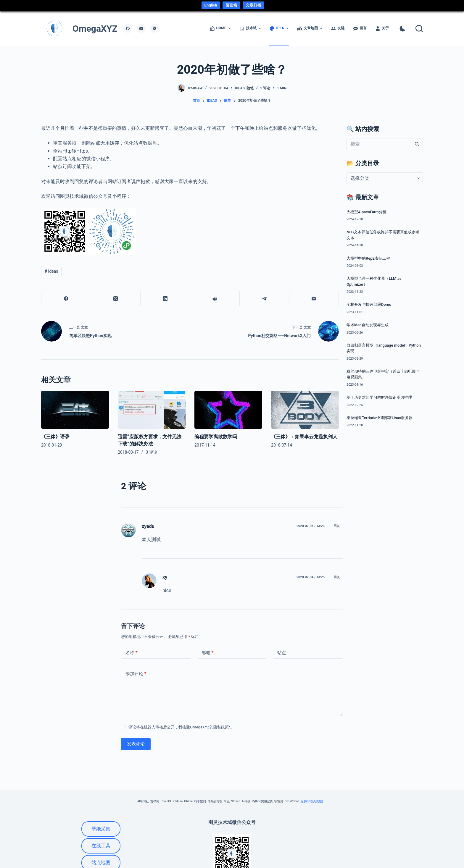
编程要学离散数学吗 (216, 437)
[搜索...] (379, 144)
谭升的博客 (215, 801)
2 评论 (265, 88)
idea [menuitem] (279, 28)
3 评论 (152, 452)
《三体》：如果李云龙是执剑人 (304, 437)
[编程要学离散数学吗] (228, 410)
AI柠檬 (246, 801)
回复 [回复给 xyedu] (337, 526)
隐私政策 (221, 727)
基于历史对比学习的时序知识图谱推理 (379, 397)
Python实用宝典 (262, 801)
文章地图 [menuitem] (310, 28)
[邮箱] (141, 28)
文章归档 (253, 5)
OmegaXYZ (95, 29)
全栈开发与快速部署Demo (369, 304)
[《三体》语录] (75, 410)
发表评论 (136, 744)
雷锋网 (155, 801)
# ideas (51, 271)
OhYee (188, 801)
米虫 (227, 801)
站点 (282, 653)
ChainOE (166, 801)
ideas (240, 88)
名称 (132, 653)
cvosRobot (292, 801)
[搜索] (419, 29)
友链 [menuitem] (338, 28)
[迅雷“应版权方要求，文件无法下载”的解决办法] (152, 410)
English (211, 5)
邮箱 (208, 653)
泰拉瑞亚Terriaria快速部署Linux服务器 (380, 418)
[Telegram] (265, 299)
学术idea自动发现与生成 (368, 325)
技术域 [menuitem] (251, 28)
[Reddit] (215, 299)
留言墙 (231, 5)
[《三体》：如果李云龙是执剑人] (305, 410)
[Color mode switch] (403, 29)
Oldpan (178, 801)
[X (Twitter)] (154, 28)
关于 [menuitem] (382, 28)
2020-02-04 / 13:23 (311, 526)
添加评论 (136, 674)
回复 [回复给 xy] (337, 577)
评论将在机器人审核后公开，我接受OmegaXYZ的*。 (181, 727)
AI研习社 (143, 801)
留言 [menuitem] (360, 28)
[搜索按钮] (417, 144)
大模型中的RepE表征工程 (368, 258)
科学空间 (200, 801)
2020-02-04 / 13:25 (311, 577)
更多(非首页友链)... (313, 801)
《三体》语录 (55, 437)
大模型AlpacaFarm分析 (366, 212)
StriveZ (236, 801)
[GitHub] (128, 28)
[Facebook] (66, 299)
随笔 (250, 88)
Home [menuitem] (221, 28)
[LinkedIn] (165, 299)
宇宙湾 (279, 801)
